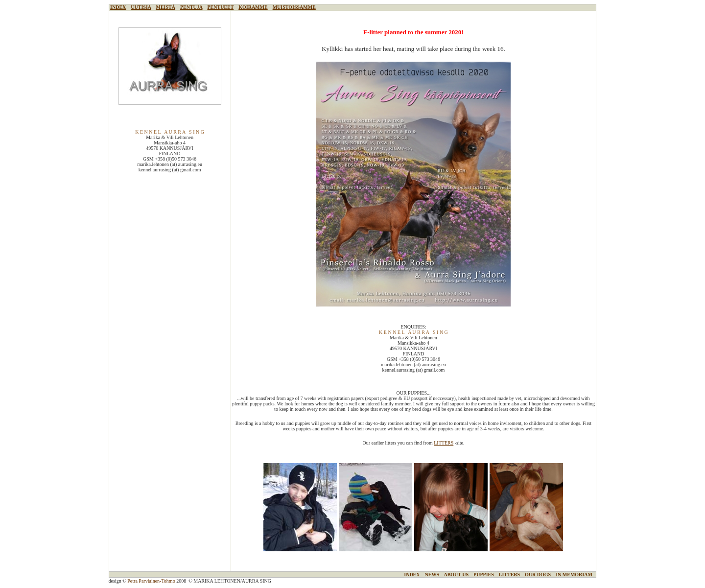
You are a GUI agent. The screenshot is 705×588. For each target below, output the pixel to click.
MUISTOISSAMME (294, 7)
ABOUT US (456, 575)
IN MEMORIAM (574, 575)
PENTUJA (191, 7)
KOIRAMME (253, 7)
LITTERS (444, 443)
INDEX (118, 7)
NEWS (432, 575)
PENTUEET (220, 7)
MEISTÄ (165, 7)
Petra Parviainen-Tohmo (151, 581)
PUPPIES (484, 575)
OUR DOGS (538, 575)
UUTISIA (141, 7)
